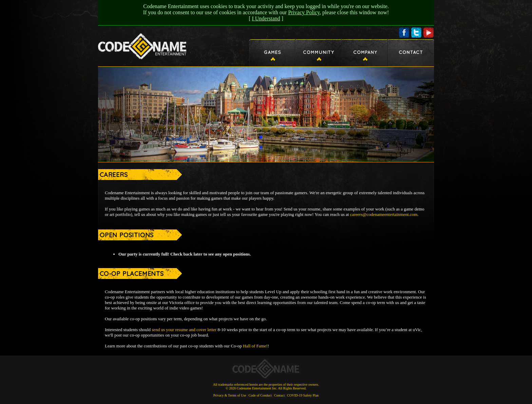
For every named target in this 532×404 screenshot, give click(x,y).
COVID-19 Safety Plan (303, 395)
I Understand (266, 18)
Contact (279, 395)
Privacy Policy (304, 12)
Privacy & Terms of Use (230, 395)
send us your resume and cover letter (184, 330)
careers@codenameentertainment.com (384, 214)
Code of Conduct (260, 395)
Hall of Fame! (255, 346)
